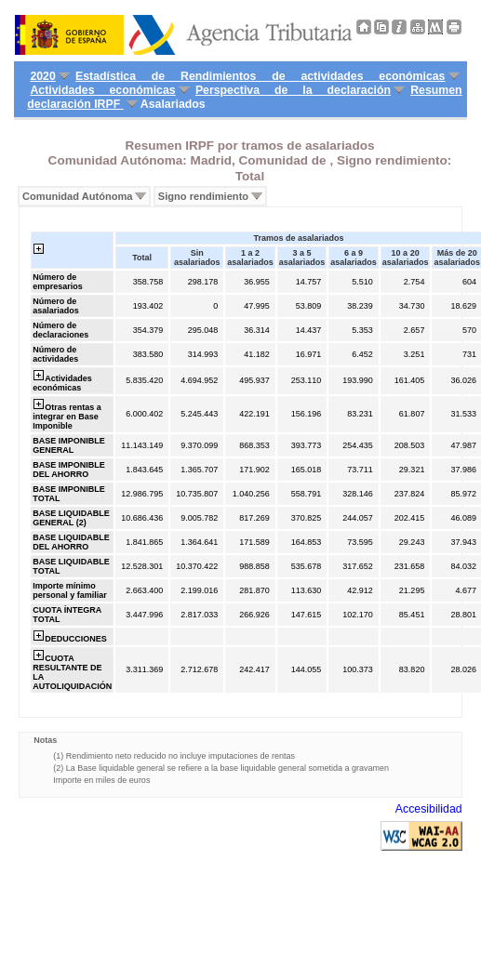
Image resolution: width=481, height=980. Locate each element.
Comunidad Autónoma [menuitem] (77, 196)
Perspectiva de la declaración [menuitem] (293, 90)
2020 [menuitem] (42, 76)
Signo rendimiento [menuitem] (203, 196)
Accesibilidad (429, 809)
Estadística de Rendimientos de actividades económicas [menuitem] (260, 76)
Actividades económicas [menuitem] (102, 90)
